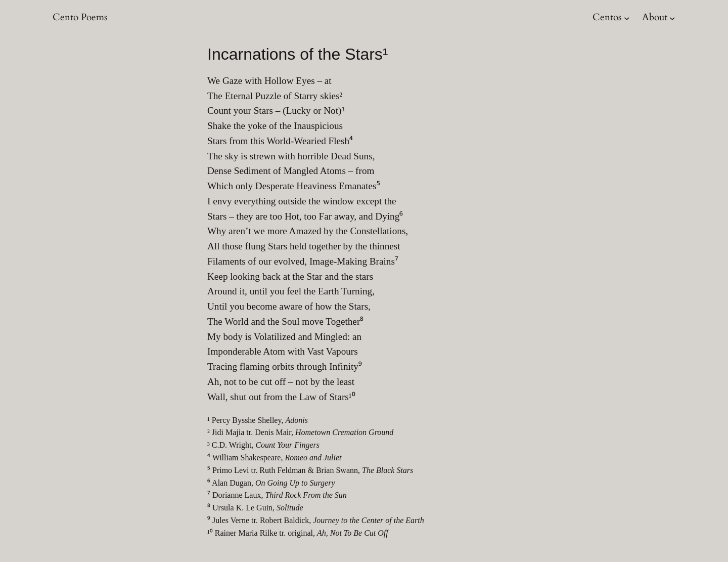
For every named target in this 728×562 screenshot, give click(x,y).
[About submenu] (672, 18)
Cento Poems (80, 17)
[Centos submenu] (627, 18)
